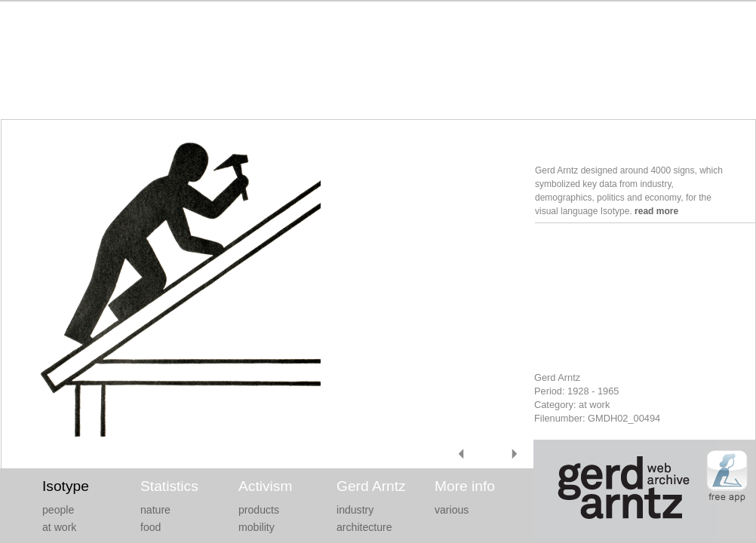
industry (355, 510)
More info (465, 486)
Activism (265, 486)
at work (59, 527)
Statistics (169, 486)
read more (656, 211)
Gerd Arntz (371, 486)
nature (155, 510)
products (259, 510)
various (452, 510)
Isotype (66, 486)
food (151, 527)
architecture (364, 527)
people (58, 510)
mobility (257, 527)
